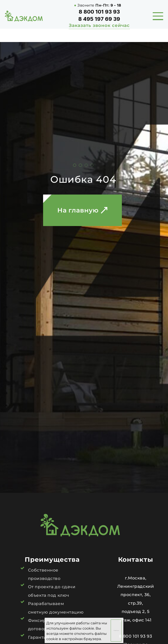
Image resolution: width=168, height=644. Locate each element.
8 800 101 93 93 (99, 12)
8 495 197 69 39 (99, 19)
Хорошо (116, 630)
